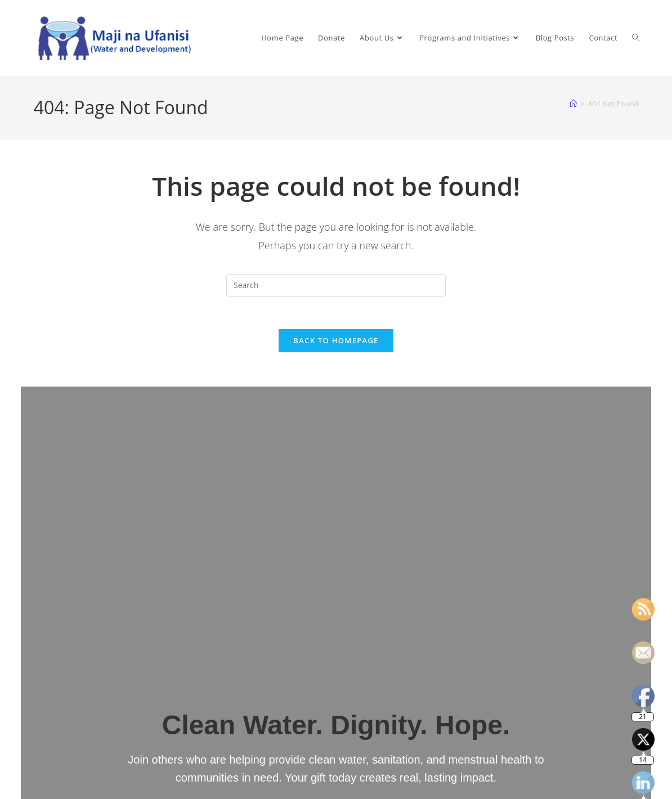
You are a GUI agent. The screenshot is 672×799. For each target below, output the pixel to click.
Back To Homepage (336, 342)
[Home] (573, 104)
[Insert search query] (336, 285)
